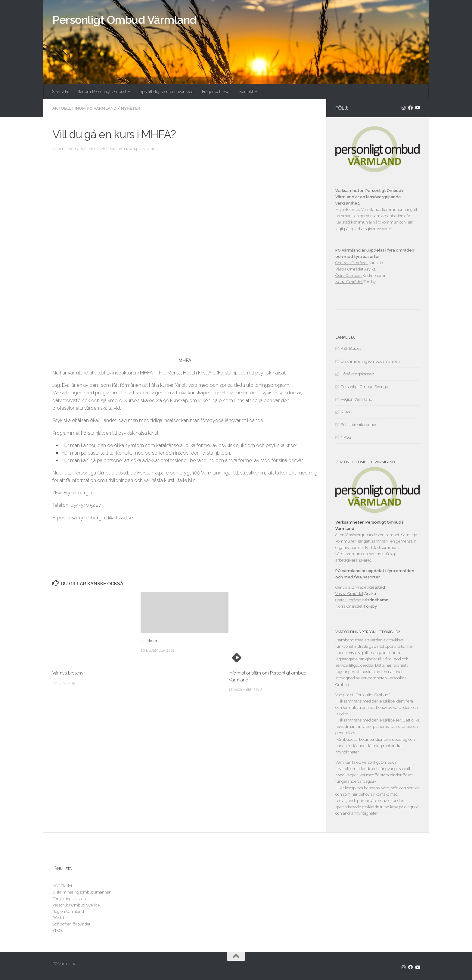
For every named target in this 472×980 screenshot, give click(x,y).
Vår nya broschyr (70, 673)
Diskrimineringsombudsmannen (370, 361)
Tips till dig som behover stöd (166, 92)
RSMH (346, 412)
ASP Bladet (351, 348)
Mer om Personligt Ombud (101, 92)
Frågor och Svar (216, 92)
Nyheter (134, 108)
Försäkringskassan (357, 374)
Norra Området (349, 282)
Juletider (149, 641)
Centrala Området (352, 263)
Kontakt (246, 92)
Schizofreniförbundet (360, 425)
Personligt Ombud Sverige (364, 387)
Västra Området (350, 269)
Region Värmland (357, 399)
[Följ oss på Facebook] (410, 108)
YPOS (346, 437)
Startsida (60, 92)
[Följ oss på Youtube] (417, 108)
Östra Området (349, 276)
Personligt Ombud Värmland (124, 20)
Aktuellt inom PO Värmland (86, 108)
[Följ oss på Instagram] (404, 108)
